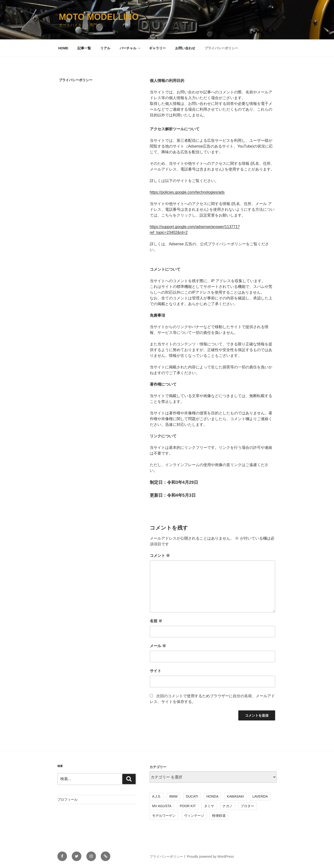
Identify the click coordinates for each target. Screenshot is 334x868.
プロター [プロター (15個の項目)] (247, 806)
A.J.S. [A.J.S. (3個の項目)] (157, 796)
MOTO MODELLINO (99, 17)
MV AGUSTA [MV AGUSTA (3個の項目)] (162, 806)
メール (158, 646)
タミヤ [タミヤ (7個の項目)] (209, 806)
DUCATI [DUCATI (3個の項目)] (192, 796)
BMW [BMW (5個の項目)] (173, 796)
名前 (156, 621)
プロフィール (67, 799)
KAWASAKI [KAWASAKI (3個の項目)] (235, 796)
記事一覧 (84, 48)
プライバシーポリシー (221, 48)
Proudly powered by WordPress (210, 857)
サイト (156, 671)
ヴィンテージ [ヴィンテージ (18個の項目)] (194, 816)
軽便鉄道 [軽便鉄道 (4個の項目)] (219, 816)
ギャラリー (157, 48)
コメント (160, 556)
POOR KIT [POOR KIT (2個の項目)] (188, 806)
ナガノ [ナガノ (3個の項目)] (228, 806)
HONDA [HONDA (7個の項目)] (213, 796)
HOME (63, 48)
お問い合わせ (185, 48)
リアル (105, 48)
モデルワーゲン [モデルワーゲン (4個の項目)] (164, 816)
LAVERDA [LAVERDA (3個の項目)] (260, 796)
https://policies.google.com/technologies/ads (187, 192)
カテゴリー (158, 767)
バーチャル (130, 48)
